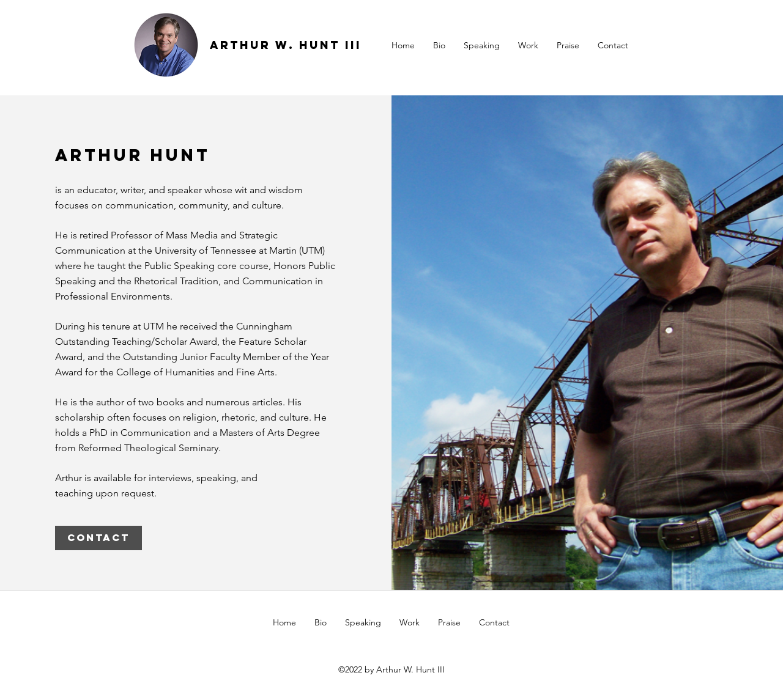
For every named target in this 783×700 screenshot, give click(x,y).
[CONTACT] (98, 538)
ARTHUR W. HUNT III (286, 45)
